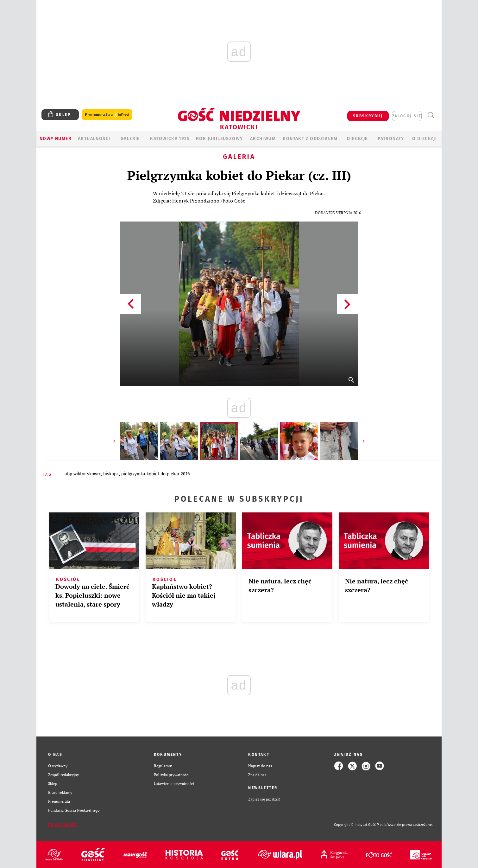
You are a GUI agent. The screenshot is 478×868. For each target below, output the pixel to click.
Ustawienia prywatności (174, 784)
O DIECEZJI (425, 139)
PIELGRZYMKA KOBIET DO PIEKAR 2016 (155, 474)
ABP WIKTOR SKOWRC (83, 474)
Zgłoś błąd (63, 825)
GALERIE (130, 139)
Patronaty (391, 139)
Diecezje (357, 139)
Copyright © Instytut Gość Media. (361, 825)
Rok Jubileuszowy (219, 139)
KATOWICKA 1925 (170, 139)
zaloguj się (407, 116)
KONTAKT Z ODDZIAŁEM (310, 139)
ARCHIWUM (263, 139)
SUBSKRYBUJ (368, 116)
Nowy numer (56, 139)
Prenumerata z (107, 115)
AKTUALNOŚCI (94, 139)
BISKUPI (111, 474)
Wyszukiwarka (431, 115)
